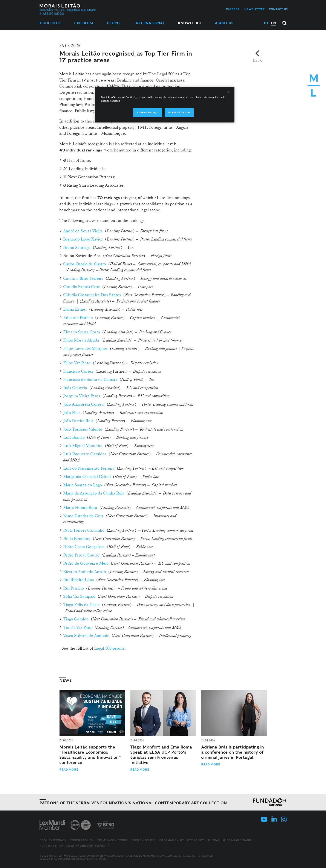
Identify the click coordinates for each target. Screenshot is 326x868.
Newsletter (255, 9)
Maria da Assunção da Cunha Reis (94, 493)
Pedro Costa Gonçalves (84, 547)
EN (273, 23)
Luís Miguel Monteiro (83, 446)
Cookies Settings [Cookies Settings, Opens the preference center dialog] (148, 112)
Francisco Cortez (78, 371)
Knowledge (190, 23)
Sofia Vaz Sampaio (79, 596)
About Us (224, 23)
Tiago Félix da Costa (81, 605)
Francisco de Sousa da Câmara (90, 379)
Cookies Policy (82, 840)
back (257, 60)
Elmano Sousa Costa (82, 332)
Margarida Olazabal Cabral (87, 476)
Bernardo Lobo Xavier (83, 239)
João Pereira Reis (78, 421)
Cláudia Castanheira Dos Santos (92, 295)
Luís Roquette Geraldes (85, 454)
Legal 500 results (109, 648)
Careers (233, 9)
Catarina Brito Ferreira (83, 278)
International (150, 23)
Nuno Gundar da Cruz (83, 516)
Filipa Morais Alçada (81, 340)
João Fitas (72, 413)
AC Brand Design (64, 859)
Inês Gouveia (75, 388)
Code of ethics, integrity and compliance (75, 846)
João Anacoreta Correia (84, 404)
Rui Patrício (73, 588)
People (114, 23)
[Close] (228, 92)
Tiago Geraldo (76, 619)
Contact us (278, 9)
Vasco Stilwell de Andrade (86, 635)
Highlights (50, 23)
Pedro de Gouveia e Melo (86, 563)
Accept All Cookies (179, 112)
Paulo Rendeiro (77, 538)
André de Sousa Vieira (83, 231)
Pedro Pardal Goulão (81, 555)
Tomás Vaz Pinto (78, 627)
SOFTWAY (100, 859)
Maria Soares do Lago (83, 485)
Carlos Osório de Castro (85, 264)
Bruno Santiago (77, 247)
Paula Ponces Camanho (84, 530)
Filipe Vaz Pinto (77, 363)
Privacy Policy (143, 840)
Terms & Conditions (112, 840)
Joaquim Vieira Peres (82, 396)
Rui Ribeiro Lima (79, 580)
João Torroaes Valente (83, 429)
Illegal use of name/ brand (230, 840)
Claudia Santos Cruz (82, 287)
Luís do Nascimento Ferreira (89, 468)
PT (266, 23)
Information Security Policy (181, 840)
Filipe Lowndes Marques (85, 348)
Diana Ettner (75, 309)
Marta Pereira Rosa (80, 507)
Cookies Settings (53, 840)
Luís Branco (74, 437)
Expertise (84, 23)
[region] (165, 105)
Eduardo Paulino (78, 318)
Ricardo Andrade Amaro (85, 572)
